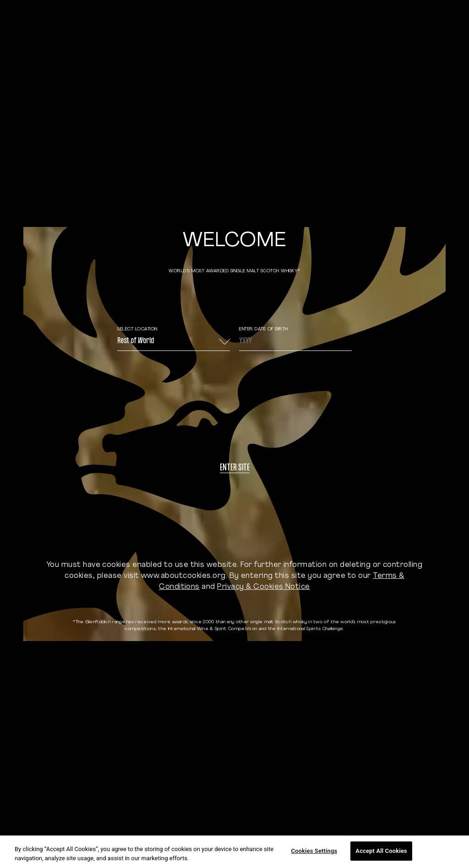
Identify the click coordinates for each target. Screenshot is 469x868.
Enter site (235, 468)
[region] (234, 852)
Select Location (137, 329)
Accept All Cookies (381, 851)
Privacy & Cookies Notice (264, 587)
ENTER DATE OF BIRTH (264, 329)
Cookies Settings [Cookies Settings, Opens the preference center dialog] (314, 851)
